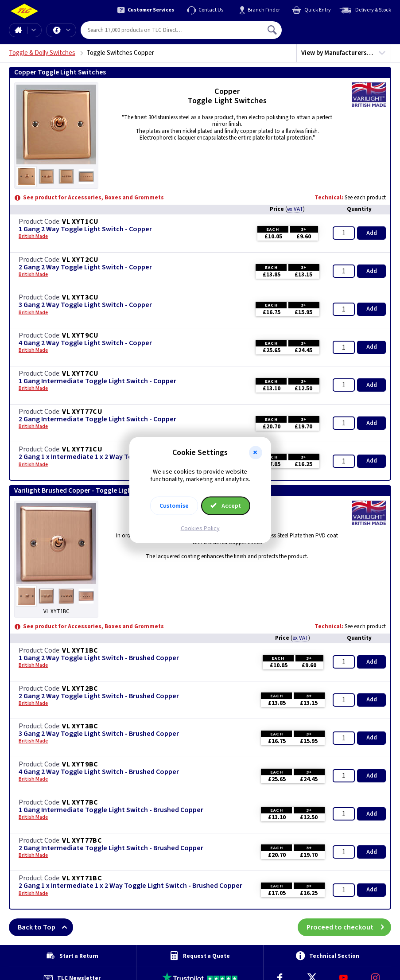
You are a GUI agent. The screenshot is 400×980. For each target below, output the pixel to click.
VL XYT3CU (80, 297)
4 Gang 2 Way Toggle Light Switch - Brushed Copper (99, 772)
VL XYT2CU (80, 260)
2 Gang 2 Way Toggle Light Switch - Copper (85, 267)
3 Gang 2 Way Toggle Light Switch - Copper (85, 305)
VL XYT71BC (82, 878)
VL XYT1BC (80, 650)
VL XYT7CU (80, 373)
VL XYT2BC (80, 688)
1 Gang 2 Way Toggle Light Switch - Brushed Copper (99, 658)
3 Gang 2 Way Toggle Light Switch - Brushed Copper (99, 734)
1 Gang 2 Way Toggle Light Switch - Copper (85, 229)
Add (372, 233)
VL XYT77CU (82, 412)
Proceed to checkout (349, 927)
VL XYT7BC (80, 802)
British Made (33, 237)
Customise (174, 506)
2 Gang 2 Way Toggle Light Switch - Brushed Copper (99, 696)
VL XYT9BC (80, 764)
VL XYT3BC (80, 726)
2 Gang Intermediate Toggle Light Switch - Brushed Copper (111, 848)
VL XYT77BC (82, 840)
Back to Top (45, 927)
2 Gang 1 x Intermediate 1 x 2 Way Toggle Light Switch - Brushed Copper (130, 886)
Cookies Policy (200, 528)
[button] (256, 453)
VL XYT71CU (82, 449)
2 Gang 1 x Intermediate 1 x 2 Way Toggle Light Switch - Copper (117, 457)
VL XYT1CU (80, 222)
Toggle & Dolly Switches (42, 53)
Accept (226, 506)
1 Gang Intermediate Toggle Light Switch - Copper (97, 381)
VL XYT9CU (80, 335)
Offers (68, 30)
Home (18, 30)
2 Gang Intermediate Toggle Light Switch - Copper (97, 419)
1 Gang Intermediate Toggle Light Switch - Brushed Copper (111, 810)
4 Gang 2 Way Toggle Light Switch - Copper (85, 343)
